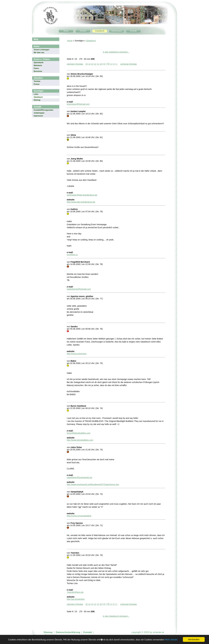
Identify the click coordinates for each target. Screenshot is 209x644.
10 (101, 64)
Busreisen (38, 71)
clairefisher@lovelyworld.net (79, 477)
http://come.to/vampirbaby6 (79, 516)
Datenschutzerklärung (68, 632)
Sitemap (37, 100)
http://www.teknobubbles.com (80, 440)
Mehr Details (171, 640)
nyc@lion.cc (72, 255)
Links (36, 94)
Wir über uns (39, 53)
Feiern (36, 68)
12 (95, 64)
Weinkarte (38, 65)
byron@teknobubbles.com (79, 433)
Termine (83, 31)
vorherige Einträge (128, 64)
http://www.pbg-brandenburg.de (81, 202)
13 (92, 64)
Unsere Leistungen (42, 50)
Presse (37, 84)
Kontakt (133, 31)
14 (89, 64)
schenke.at (158, 632)
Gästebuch (100, 31)
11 (98, 64)
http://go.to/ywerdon (76, 599)
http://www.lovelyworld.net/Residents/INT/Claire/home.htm (93, 484)
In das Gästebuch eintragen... (116, 52)
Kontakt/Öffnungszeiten (43, 110)
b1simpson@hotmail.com (78, 104)
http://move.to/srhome (77, 354)
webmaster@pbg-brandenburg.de (82, 195)
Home (66, 31)
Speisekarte (39, 63)
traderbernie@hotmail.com (79, 289)
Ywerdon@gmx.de (75, 592)
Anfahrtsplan (116, 31)
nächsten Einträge (75, 64)
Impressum (38, 116)
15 (87, 64)
